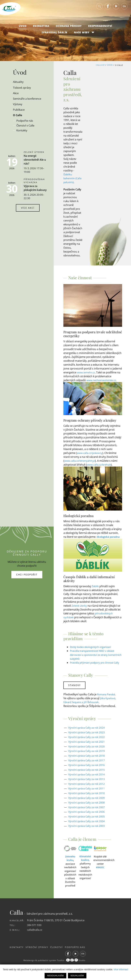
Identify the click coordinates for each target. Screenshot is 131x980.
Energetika (41, 28)
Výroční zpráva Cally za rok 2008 (88, 809)
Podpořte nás (81, 954)
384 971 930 (34, 932)
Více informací (121, 969)
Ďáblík (95, 590)
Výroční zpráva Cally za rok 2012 (88, 791)
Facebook (108, 8)
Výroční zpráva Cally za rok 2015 (88, 777)
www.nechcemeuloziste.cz (102, 384)
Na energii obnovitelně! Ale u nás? (35, 160)
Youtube (116, 8)
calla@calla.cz (35, 936)
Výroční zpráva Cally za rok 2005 (88, 823)
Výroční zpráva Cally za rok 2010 (88, 800)
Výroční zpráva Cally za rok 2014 (88, 782)
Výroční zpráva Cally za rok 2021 (88, 749)
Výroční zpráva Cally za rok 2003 (88, 833)
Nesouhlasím (55, 976)
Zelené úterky (80, 609)
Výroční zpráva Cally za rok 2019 (88, 758)
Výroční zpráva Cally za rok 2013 (88, 786)
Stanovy (75, 693)
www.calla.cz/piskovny (90, 457)
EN (124, 8)
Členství (61, 954)
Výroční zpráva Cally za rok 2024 (88, 735)
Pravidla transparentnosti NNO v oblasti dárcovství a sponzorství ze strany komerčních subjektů (94, 658)
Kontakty (17, 954)
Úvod (23, 28)
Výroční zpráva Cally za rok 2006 (88, 819)
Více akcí (28, 208)
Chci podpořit (27, 578)
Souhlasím (77, 976)
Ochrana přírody (69, 28)
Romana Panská (107, 702)
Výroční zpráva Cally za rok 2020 (88, 754)
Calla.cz (100, 65)
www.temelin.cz (86, 376)
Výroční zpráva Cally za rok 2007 (88, 814)
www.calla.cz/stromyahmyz (81, 464)
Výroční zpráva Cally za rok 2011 (88, 796)
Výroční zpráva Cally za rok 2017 (88, 768)
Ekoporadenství (100, 28)
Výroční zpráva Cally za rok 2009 (88, 805)
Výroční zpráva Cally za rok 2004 (88, 828)
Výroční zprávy (39, 954)
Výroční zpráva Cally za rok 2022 (88, 744)
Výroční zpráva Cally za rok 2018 (88, 763)
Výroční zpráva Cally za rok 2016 (88, 772)
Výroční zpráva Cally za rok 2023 (88, 740)
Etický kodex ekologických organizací (92, 651)
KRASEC (100, 874)
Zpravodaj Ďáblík (54, 34)
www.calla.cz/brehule (100, 468)
